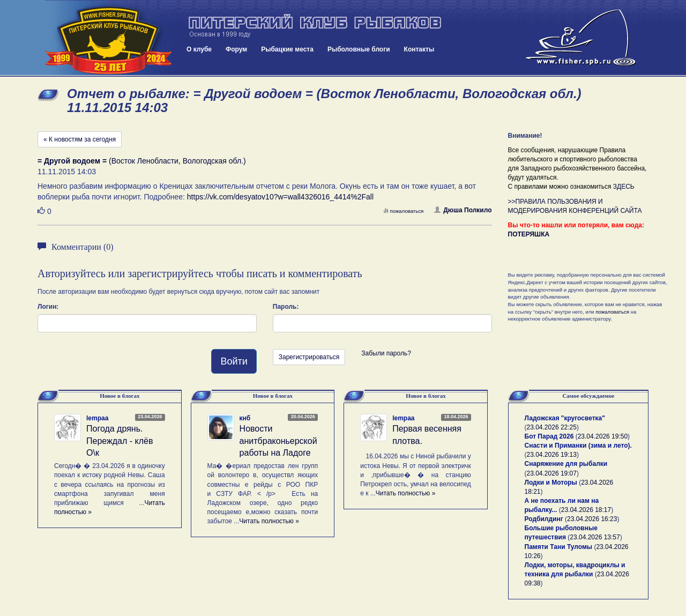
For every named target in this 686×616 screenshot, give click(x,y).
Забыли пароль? (386, 353)
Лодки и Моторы (551, 483)
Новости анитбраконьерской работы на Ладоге (278, 441)
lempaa (97, 418)
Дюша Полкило (463, 210)
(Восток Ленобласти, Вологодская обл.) (142, 161)
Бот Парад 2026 (549, 436)
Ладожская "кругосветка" (565, 418)
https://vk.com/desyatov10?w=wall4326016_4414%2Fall (280, 197)
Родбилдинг (544, 519)
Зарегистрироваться (309, 357)
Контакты (419, 49)
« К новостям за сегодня (80, 139)
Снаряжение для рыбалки (566, 464)
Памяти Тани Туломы (559, 547)
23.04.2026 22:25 (552, 427)
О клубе (199, 49)
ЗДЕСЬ (624, 187)
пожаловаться (404, 211)
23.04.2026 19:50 (603, 436)
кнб (245, 418)
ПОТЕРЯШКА (529, 234)
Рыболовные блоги (359, 49)
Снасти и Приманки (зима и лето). (578, 446)
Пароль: (286, 307)
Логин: (48, 307)
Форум (236, 49)
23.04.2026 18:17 (586, 510)
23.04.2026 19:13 (552, 455)
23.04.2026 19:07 (552, 473)
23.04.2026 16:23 (592, 519)
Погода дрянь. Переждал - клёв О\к (120, 441)
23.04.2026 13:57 (595, 537)
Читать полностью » (269, 521)
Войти (234, 361)
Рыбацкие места (287, 49)
